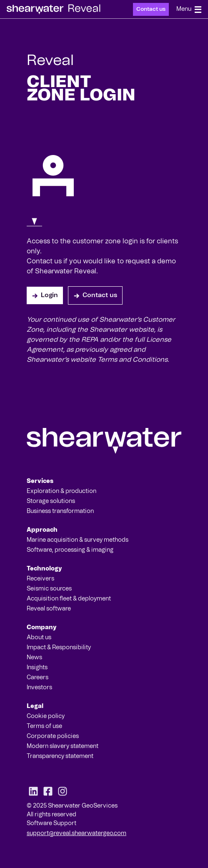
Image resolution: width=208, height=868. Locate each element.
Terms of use (44, 726)
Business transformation (60, 511)
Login (45, 295)
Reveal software (49, 609)
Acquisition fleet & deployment (69, 599)
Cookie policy (46, 716)
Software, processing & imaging (70, 550)
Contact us (151, 9)
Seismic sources (49, 589)
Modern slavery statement (63, 746)
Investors (39, 688)
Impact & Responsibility (59, 648)
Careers (38, 678)
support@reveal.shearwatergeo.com (76, 833)
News (34, 658)
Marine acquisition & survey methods (78, 540)
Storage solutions (51, 501)
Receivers (40, 579)
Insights (37, 668)
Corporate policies (53, 736)
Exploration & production (61, 491)
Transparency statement (60, 756)
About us (39, 638)
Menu (189, 10)
